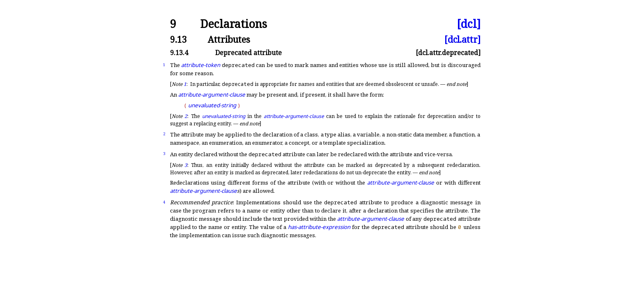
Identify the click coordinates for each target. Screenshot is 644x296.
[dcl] (469, 24)
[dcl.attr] (462, 39)
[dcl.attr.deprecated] (448, 53)
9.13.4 (179, 53)
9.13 (178, 39)
